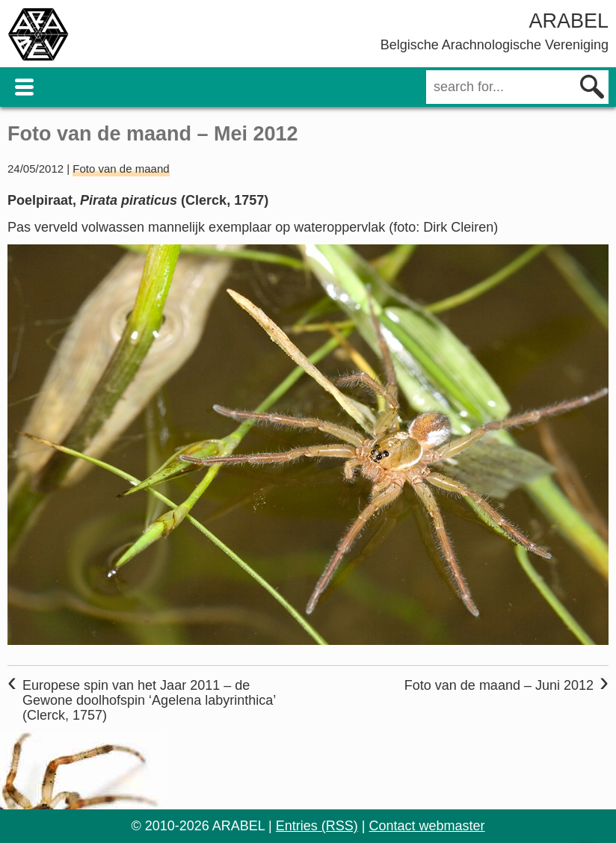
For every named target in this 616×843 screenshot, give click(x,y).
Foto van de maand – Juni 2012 (499, 685)
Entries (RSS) (317, 826)
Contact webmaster (427, 826)
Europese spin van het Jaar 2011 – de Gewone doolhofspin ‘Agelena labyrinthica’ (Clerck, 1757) (149, 700)
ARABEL (569, 21)
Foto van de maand (121, 169)
